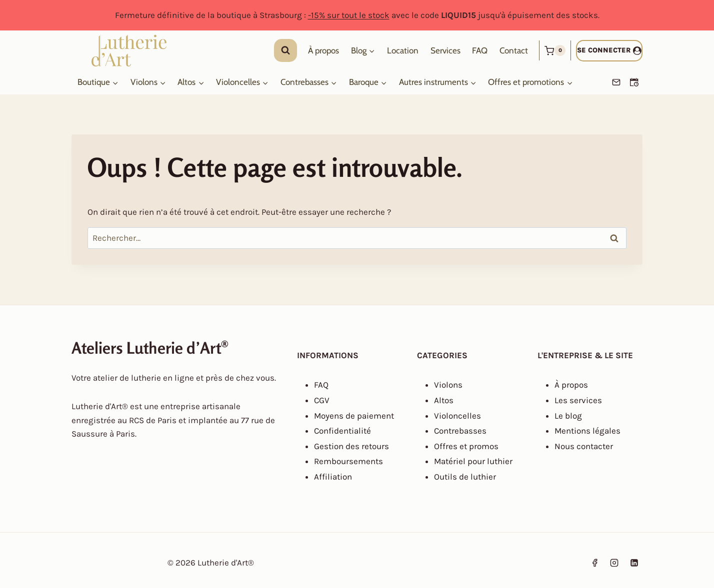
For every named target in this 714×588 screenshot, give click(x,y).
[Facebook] (595, 563)
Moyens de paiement (354, 416)
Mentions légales (587, 431)
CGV (322, 400)
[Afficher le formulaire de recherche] (285, 50)
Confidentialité (342, 431)
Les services (578, 400)
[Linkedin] (634, 563)
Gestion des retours (351, 446)
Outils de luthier (465, 477)
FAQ (480, 50)
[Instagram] (614, 563)
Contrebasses (460, 431)
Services (445, 50)
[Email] (616, 82)
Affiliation (333, 477)
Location (403, 50)
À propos (323, 50)
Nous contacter (584, 446)
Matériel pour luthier (473, 461)
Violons (448, 385)
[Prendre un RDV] (634, 82)
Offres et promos (466, 446)
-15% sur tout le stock (349, 15)
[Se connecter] (609, 51)
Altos (444, 400)
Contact (514, 50)
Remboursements (348, 461)
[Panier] (555, 50)
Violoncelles (457, 416)
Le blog (568, 416)
